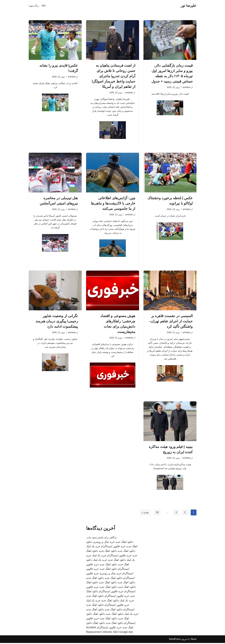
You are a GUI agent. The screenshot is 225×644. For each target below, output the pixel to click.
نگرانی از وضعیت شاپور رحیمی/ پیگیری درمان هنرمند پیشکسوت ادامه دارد (57, 322)
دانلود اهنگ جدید (124, 543)
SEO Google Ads (123, 633)
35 (157, 513)
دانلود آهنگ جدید (95, 610)
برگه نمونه (34, 6)
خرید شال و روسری (104, 543)
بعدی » (145, 513)
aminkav (187, 87)
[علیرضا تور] (189, 6)
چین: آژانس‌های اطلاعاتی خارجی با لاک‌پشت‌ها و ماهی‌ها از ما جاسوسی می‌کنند (113, 204)
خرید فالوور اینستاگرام (113, 547)
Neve (194, 640)
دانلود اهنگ (92, 584)
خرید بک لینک (93, 547)
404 (44, 6)
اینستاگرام (129, 610)
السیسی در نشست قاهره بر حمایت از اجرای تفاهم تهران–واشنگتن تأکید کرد (171, 322)
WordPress (175, 640)
